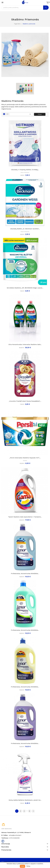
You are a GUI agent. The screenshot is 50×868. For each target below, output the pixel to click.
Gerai (23, 866)
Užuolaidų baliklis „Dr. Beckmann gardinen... (25, 229)
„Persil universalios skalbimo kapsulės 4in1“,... (25, 458)
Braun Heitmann (25, 172)
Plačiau (28, 866)
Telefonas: (5, 838)
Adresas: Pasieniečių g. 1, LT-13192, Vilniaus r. (16, 832)
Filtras (40, 114)
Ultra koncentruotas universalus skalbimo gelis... (25, 345)
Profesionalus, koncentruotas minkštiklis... (25, 574)
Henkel (25, 461)
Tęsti (33, 811)
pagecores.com (9, 862)
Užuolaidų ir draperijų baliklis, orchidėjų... (25, 170)
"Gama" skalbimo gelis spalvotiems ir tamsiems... (25, 517)
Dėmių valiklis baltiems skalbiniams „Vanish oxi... (25, 800)
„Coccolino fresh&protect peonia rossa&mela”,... (25, 401)
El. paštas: (5, 835)
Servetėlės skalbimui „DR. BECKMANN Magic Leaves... (25, 288)
